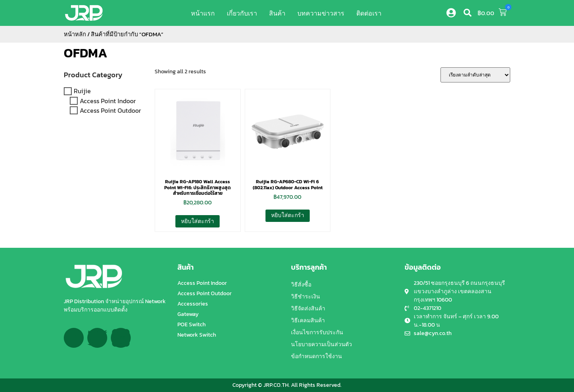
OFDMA (86, 53)
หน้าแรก (203, 13)
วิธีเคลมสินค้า (308, 320)
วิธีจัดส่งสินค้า (308, 309)
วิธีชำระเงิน (306, 297)
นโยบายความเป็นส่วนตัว (321, 344)
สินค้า (277, 13)
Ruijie (82, 91)
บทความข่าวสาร (321, 13)
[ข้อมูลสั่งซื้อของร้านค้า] (475, 75)
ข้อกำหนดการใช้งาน (316, 356)
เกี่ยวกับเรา (242, 13)
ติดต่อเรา (369, 13)
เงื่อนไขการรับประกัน (317, 332)
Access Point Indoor (108, 101)
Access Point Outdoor (110, 110)
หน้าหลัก (75, 34)
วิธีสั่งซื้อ (301, 285)
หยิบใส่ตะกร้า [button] (198, 221)
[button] (468, 13)
